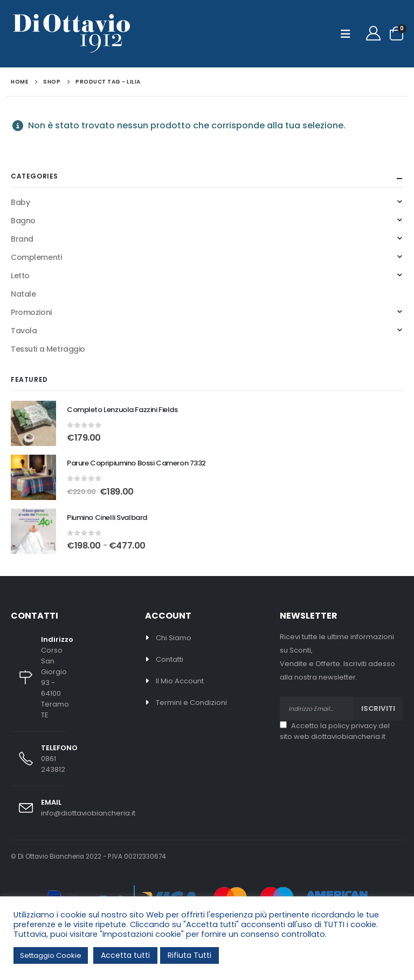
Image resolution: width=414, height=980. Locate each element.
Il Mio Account (180, 681)
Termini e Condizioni (191, 703)
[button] (349, 34)
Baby (20, 202)
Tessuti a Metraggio (48, 349)
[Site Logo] (71, 34)
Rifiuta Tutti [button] (189, 955)
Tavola (24, 331)
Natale (23, 294)
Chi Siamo (174, 638)
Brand (22, 239)
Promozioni (31, 312)
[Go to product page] (33, 423)
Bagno (23, 221)
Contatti (170, 659)
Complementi (36, 257)
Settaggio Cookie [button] (51, 955)
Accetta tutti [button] (125, 955)
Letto (20, 276)
